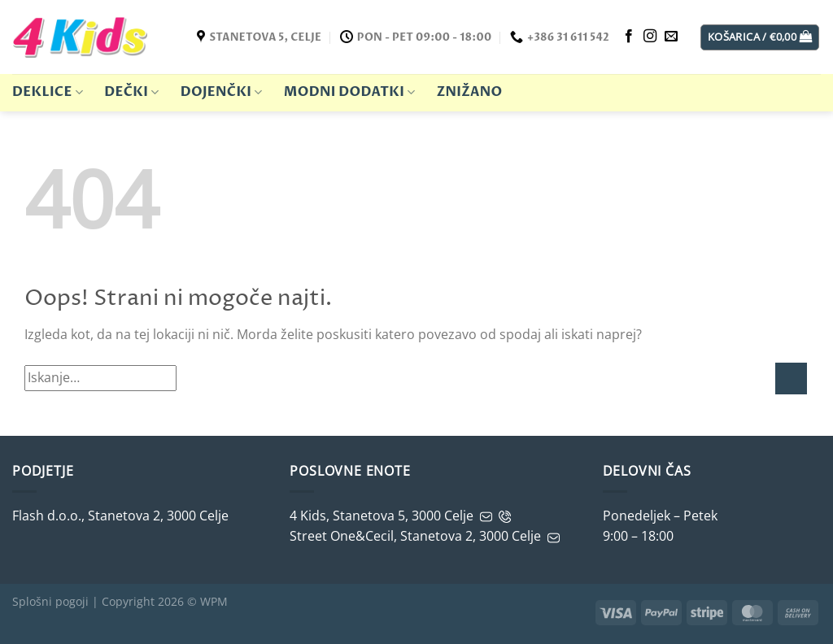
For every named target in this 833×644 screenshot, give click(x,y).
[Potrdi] (791, 379)
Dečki (131, 92)
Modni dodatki (350, 92)
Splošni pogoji (50, 601)
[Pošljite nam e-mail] (671, 37)
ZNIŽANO (470, 92)
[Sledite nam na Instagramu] (650, 37)
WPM (214, 601)
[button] (760, 37)
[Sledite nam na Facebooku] (629, 37)
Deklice (48, 92)
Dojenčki (222, 92)
